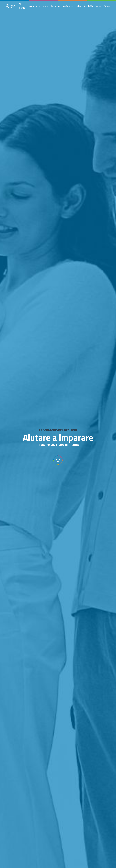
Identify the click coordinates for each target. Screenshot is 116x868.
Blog (79, 6)
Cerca (98, 6)
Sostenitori (68, 6)
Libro (45, 6)
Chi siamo (22, 6)
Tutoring (55, 6)
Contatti (88, 6)
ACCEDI (107, 6)
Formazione (34, 6)
